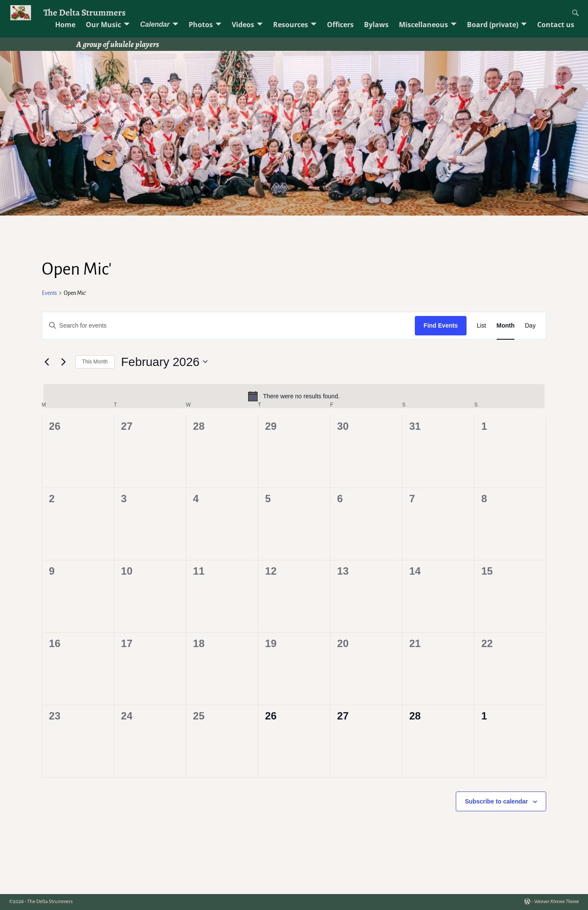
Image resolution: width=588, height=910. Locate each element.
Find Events (440, 325)
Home (65, 25)
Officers (340, 25)
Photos (201, 25)
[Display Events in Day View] (530, 326)
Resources (291, 25)
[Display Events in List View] (482, 326)
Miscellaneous (423, 25)
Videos (243, 25)
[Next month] (64, 362)
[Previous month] (47, 362)
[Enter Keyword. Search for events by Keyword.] (229, 326)
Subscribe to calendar (496, 801)
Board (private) (493, 25)
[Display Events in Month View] (506, 326)
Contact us (556, 25)
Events (49, 293)
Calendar (155, 24)
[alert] (294, 396)
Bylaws (376, 25)
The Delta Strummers (85, 12)
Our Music (103, 25)
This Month (95, 362)
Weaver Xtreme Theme (557, 902)
